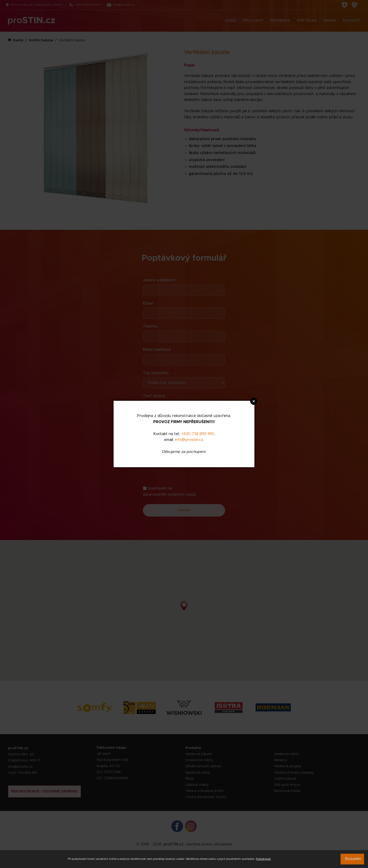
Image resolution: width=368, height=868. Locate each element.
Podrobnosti (263, 859)
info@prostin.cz (189, 440)
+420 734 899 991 (198, 434)
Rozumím (353, 859)
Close (254, 401)
